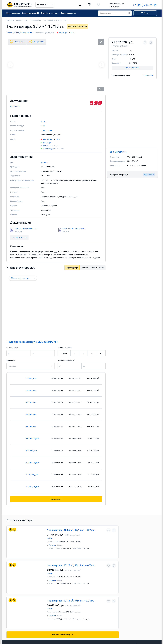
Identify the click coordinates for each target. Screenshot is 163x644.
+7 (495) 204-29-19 (111, 5)
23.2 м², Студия (32, 439)
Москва (44, 121)
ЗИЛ (73, 33)
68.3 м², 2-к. (31, 415)
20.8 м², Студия (32, 463)
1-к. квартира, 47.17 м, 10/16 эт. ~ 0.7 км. (71, 565)
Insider (49, 538)
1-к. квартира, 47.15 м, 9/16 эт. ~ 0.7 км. (70, 600)
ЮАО (43, 126)
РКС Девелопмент (64, 548)
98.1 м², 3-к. (31, 427)
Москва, (10, 33)
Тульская (47, 146)
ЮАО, (17, 33)
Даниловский (46, 130)
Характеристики (13, 13)
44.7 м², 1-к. (31, 402)
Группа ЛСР (149, 75)
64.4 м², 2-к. (31, 390)
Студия (64, 353)
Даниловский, (26, 33)
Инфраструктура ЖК (30, 13)
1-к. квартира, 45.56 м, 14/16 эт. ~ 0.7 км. (71, 530)
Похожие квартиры (68, 13)
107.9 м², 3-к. (32, 451)
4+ (101, 353)
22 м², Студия (32, 475)
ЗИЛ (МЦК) (63, 33)
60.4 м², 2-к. (31, 378)
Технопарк (47, 143)
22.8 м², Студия (32, 487)
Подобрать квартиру (50, 13)
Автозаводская (49, 149)
